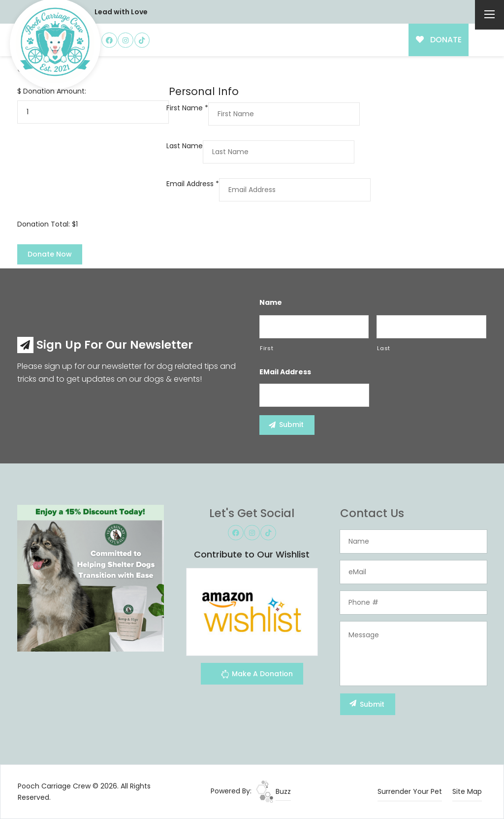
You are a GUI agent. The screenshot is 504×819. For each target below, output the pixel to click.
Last (384, 348)
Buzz (273, 791)
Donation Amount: (55, 91)
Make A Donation (257, 675)
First (267, 348)
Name (271, 302)
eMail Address (285, 372)
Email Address (193, 184)
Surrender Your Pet (410, 791)
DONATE (439, 40)
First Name (187, 108)
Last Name (185, 146)
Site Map (467, 791)
